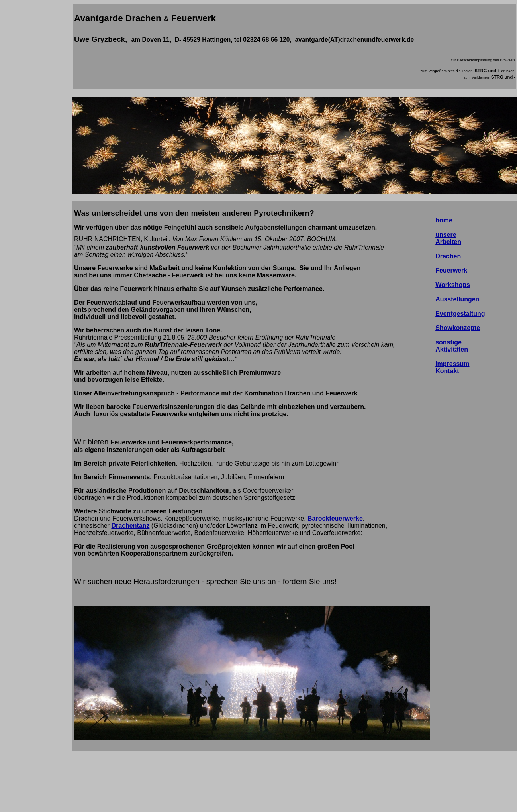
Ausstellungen (457, 299)
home (444, 220)
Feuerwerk (451, 270)
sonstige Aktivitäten (452, 346)
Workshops (453, 285)
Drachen (448, 256)
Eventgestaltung (460, 314)
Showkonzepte (458, 328)
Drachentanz (130, 526)
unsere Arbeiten (448, 238)
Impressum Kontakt (452, 367)
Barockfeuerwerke (335, 518)
